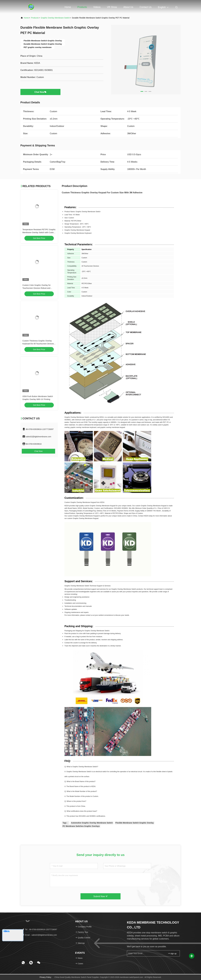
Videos (97, 7)
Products (82, 7)
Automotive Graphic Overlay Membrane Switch (92, 823)
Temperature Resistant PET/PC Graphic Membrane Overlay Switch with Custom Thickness (39, 232)
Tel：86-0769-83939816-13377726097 (40, 929)
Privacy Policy (45, 977)
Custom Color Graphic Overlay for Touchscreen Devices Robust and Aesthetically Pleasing (37, 288)
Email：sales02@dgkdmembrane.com (40, 935)
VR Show (112, 7)
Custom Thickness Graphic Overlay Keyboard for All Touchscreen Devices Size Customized (38, 344)
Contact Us (146, 7)
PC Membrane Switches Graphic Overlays (81, 826)
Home (68, 7)
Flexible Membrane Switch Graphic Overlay (135, 823)
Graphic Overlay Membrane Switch (55, 18)
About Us (128, 7)
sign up (172, 953)
